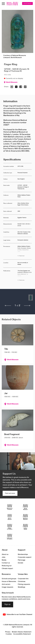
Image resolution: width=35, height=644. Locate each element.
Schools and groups (9, 579)
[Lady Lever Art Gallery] (10, 537)
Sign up (7, 604)
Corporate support (25, 557)
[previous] (8, 306)
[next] (27, 306)
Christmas (22, 581)
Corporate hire (23, 579)
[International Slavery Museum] (10, 517)
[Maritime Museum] (25, 517)
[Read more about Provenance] (25, 251)
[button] (7, 298)
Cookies (9, 634)
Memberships (23, 554)
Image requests (8, 587)
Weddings (22, 587)
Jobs (4, 557)
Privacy (8, 632)
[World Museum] (25, 507)
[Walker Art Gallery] (10, 527)
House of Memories (9, 581)
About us (5, 554)
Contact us (6, 563)
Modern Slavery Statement (22, 632)
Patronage (22, 560)
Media (4, 560)
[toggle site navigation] (3, 4)
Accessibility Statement (22, 634)
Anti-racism (6, 584)
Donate (20, 563)
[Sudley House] (25, 527)
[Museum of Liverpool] (10, 507)
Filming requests (24, 584)
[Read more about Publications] (25, 276)
